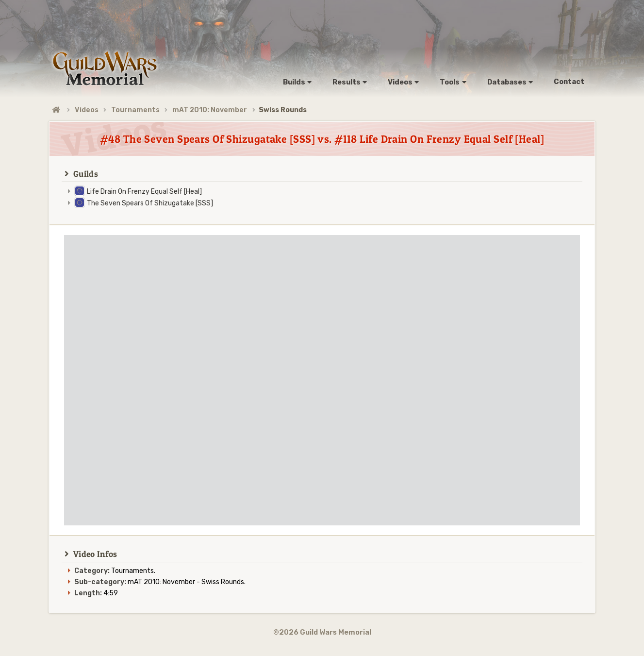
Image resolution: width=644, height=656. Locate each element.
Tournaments (135, 110)
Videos (87, 110)
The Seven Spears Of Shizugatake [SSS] (150, 203)
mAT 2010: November (210, 110)
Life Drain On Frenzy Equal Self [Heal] (144, 192)
